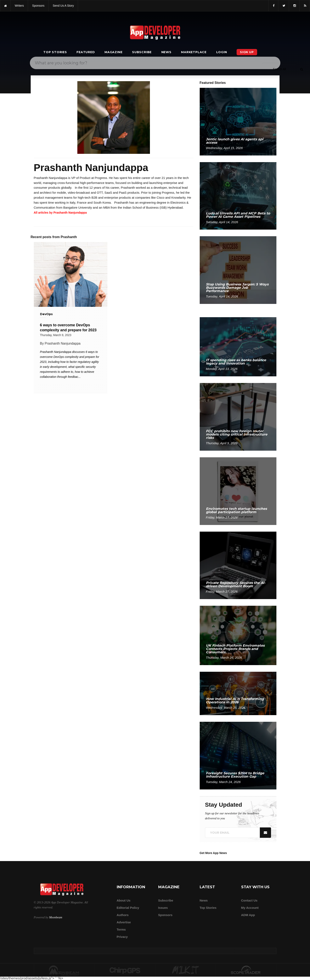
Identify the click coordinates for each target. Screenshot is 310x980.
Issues (163, 908)
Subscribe (142, 52)
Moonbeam (56, 917)
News (166, 52)
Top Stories (55, 52)
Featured (86, 52)
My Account (250, 908)
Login (222, 52)
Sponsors (165, 915)
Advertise (124, 922)
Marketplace (194, 52)
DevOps (46, 314)
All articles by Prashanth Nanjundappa (60, 213)
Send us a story (63, 6)
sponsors (38, 6)
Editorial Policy (128, 908)
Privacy (122, 937)
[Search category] (279, 69)
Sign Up (247, 52)
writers (19, 6)
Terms (121, 929)
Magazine (113, 52)
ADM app (248, 915)
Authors (123, 915)
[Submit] (301, 69)
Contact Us (249, 900)
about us (124, 900)
